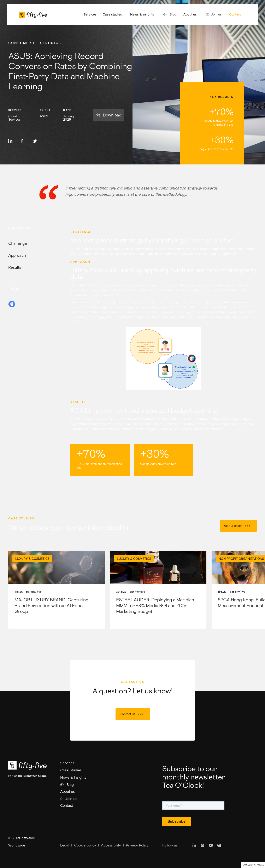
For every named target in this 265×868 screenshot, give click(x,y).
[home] (33, 14)
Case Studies (71, 770)
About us (190, 14)
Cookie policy (85, 845)
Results (15, 267)
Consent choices (254, 865)
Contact (235, 14)
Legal (65, 845)
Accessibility (111, 845)
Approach (17, 255)
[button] (90, 14)
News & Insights (142, 14)
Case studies (112, 14)
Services (67, 763)
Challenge (18, 243)
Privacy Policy (137, 845)
